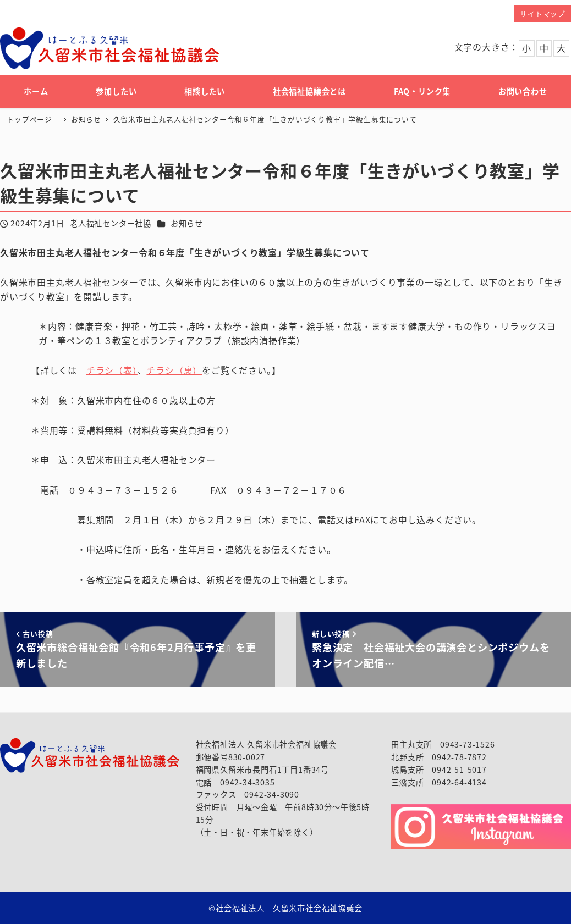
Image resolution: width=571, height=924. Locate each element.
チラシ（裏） (174, 370)
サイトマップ (543, 13)
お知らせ (187, 223)
